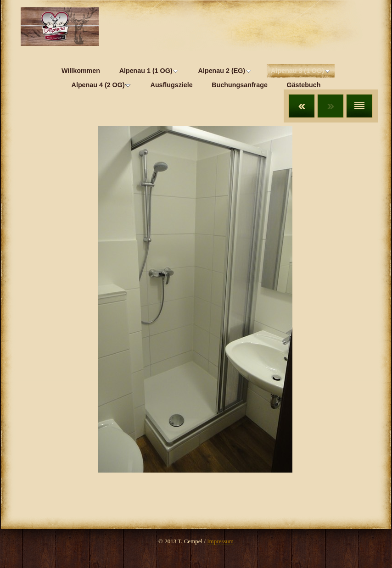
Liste (359, 106)
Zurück (302, 106)
